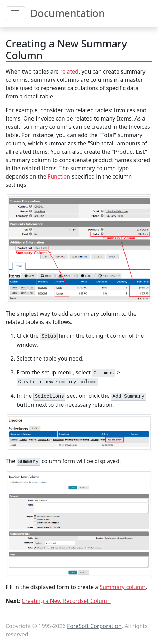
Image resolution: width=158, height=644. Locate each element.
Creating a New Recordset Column (66, 601)
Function (59, 176)
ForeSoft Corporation (94, 626)
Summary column (123, 587)
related (69, 71)
